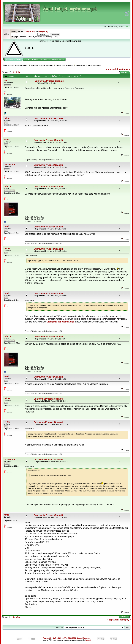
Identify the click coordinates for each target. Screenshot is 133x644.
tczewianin (9, 165)
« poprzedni (112, 69)
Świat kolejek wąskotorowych (15, 65)
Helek (7, 140)
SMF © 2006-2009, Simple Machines (76, 638)
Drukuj (125, 73)
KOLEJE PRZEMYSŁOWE (42, 65)
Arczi (6, 81)
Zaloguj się (29, 31)
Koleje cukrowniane (64, 65)
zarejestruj (43, 31)
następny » (124, 69)
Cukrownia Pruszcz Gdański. (88, 65)
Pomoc (27, 59)
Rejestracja (58, 59)
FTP (49, 41)
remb (6, 515)
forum (79, 41)
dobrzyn (8, 186)
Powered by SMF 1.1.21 (52, 638)
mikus (7, 118)
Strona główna (14, 59)
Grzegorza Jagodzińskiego (60, 322)
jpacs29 (88, 640)
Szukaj (35, 59)
